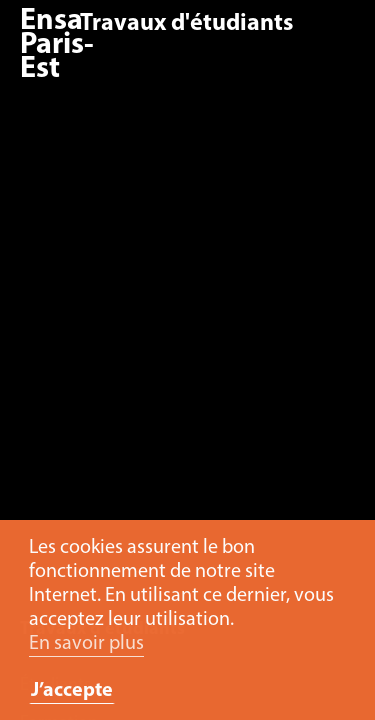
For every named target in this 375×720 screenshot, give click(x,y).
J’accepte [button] (72, 691)
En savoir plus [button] (86, 644)
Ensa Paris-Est (57, 45)
